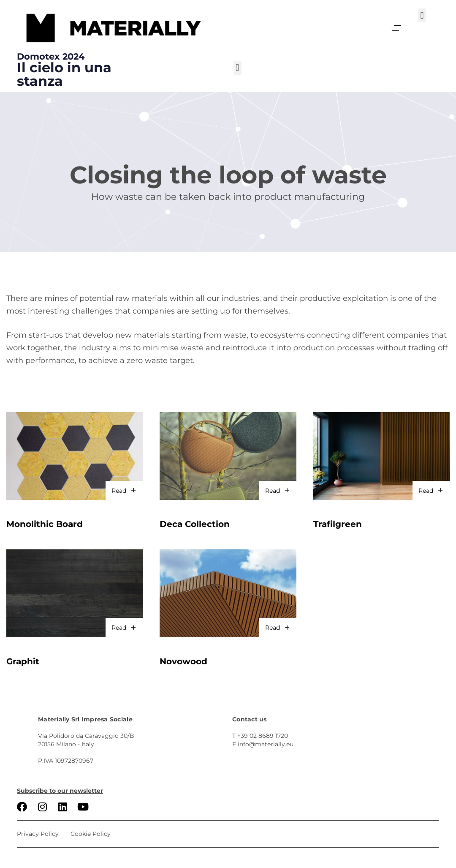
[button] (396, 28)
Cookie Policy (91, 834)
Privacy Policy (38, 834)
